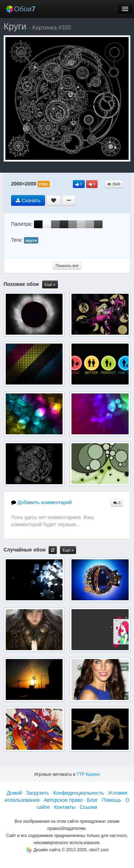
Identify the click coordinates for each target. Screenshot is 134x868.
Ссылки (88, 807)
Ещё (50, 285)
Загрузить (38, 793)
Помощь (111, 800)
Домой (14, 793)
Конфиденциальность (79, 793)
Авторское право (63, 800)
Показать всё (67, 266)
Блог (92, 800)
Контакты (65, 807)
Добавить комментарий (41, 502)
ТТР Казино (88, 774)
